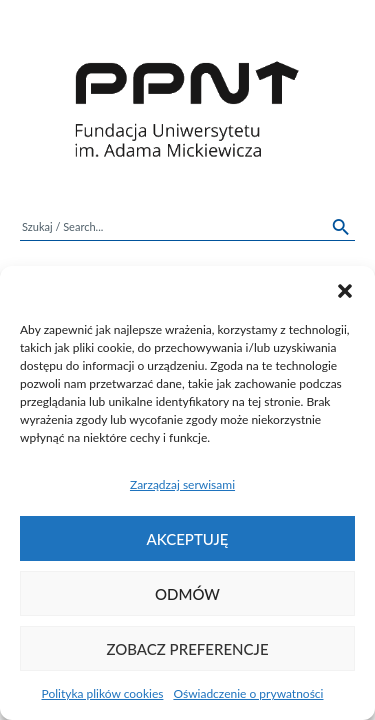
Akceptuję (188, 539)
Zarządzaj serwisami (182, 484)
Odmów (187, 594)
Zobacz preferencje (187, 649)
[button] (345, 291)
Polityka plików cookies (103, 693)
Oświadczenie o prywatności (248, 693)
